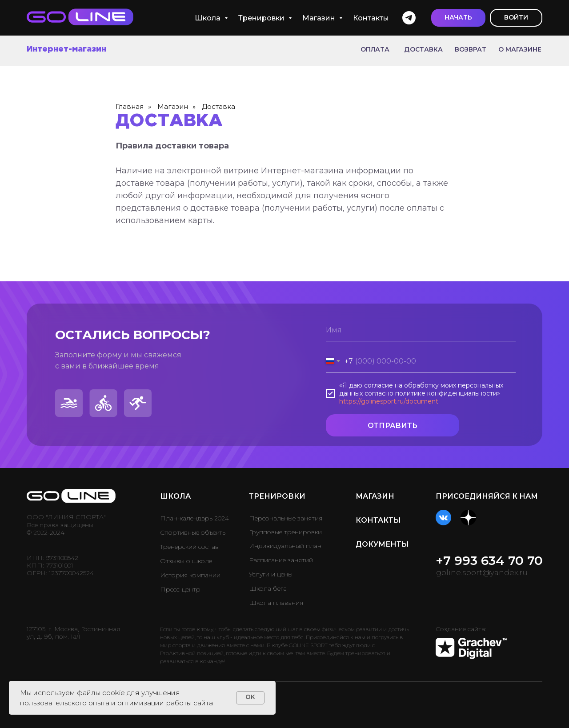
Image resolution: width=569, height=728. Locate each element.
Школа (208, 18)
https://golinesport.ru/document (389, 401)
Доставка (218, 106)
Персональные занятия (286, 518)
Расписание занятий (281, 560)
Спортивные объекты (193, 532)
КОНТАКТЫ (378, 520)
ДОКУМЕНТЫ (382, 544)
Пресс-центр (180, 589)
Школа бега (268, 588)
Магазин (320, 18)
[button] (458, 18)
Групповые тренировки (285, 532)
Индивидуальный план (285, 546)
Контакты (371, 18)
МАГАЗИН (375, 496)
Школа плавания (276, 603)
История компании (190, 575)
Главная (130, 106)
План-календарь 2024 (194, 518)
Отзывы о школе (186, 561)
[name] (421, 330)
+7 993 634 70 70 (489, 560)
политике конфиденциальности (446, 393)
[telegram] (409, 18)
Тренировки (262, 18)
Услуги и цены (271, 574)
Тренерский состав (189, 547)
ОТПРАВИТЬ (393, 426)
